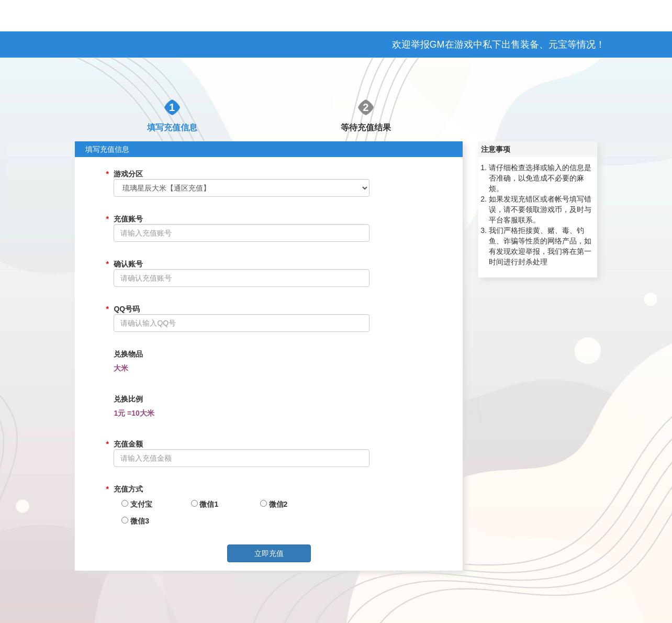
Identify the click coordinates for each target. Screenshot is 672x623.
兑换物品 (128, 354)
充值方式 (128, 489)
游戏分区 (128, 174)
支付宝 (137, 504)
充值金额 (128, 444)
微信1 (205, 504)
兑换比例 (128, 399)
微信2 (274, 504)
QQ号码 (127, 309)
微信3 (135, 521)
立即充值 (269, 553)
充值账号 (128, 219)
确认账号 (128, 264)
